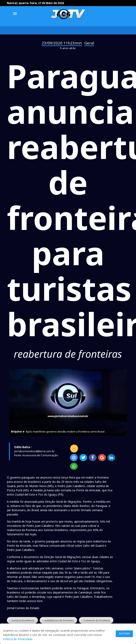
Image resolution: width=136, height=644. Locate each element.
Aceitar (124, 634)
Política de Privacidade (18, 639)
